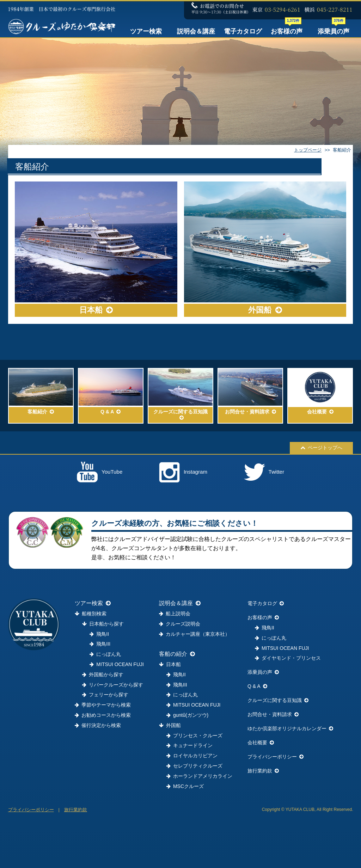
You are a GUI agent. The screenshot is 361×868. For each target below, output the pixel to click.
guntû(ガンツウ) (187, 715)
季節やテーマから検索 (103, 705)
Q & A (257, 686)
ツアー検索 (146, 31)
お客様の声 (287, 30)
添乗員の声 (334, 30)
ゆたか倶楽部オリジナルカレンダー (290, 728)
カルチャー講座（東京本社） (194, 634)
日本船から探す (103, 624)
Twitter (264, 472)
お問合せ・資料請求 (273, 714)
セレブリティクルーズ (194, 766)
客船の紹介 (177, 654)
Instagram (183, 472)
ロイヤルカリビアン (192, 756)
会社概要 (261, 743)
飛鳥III (100, 644)
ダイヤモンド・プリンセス (288, 658)
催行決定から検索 (98, 725)
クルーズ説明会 (180, 624)
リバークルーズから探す (113, 685)
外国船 (170, 725)
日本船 (170, 664)
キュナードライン (189, 745)
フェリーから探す (105, 695)
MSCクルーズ (185, 786)
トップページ (308, 150)
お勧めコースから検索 (103, 715)
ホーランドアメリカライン (199, 776)
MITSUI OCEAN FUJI (117, 664)
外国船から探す (103, 675)
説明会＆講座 (196, 31)
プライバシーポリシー (276, 757)
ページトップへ (321, 448)
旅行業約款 (263, 771)
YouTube (100, 472)
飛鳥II (99, 634)
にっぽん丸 (105, 654)
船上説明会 (175, 614)
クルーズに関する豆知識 (278, 700)
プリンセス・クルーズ (194, 735)
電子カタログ (243, 31)
